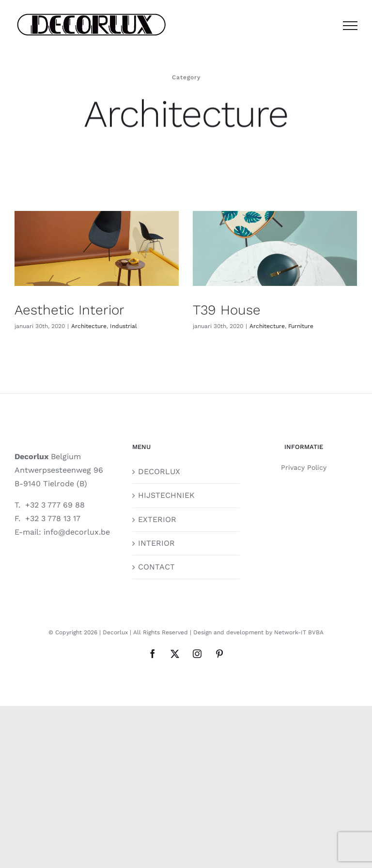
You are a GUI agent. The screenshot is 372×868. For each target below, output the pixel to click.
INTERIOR (156, 543)
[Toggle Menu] (350, 26)
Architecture (89, 326)
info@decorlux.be (77, 532)
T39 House (227, 310)
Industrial (124, 326)
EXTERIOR (157, 519)
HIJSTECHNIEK (166, 495)
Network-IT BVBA (299, 632)
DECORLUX (159, 471)
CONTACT (156, 567)
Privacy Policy (304, 467)
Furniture (301, 326)
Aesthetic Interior (70, 310)
